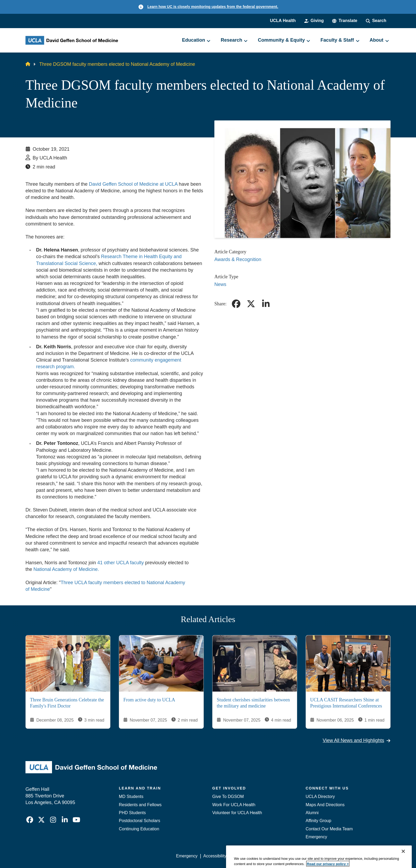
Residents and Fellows (140, 805)
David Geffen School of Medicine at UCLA (133, 184)
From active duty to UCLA (149, 700)
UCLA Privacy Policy (252, 856)
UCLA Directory (320, 797)
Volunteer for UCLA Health (237, 813)
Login (340, 856)
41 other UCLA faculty (121, 563)
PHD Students (132, 813)
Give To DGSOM (228, 797)
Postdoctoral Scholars (140, 821)
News (220, 284)
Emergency (316, 837)
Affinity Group (318, 821)
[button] (345, 21)
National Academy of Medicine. (66, 569)
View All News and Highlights (357, 740)
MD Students (131, 797)
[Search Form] (376, 21)
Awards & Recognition (238, 259)
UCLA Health (283, 21)
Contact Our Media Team (329, 829)
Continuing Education (139, 829)
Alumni (312, 813)
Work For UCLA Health (234, 805)
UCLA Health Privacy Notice (303, 856)
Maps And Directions (325, 805)
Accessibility (215, 856)
